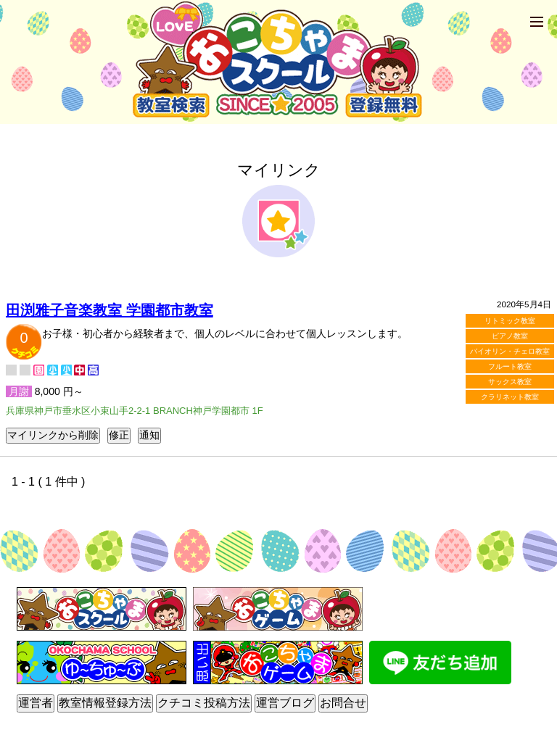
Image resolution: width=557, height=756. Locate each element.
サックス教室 (510, 382)
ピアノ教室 (510, 336)
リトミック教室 (510, 321)
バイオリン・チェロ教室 (510, 351)
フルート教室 (510, 366)
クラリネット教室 (510, 397)
